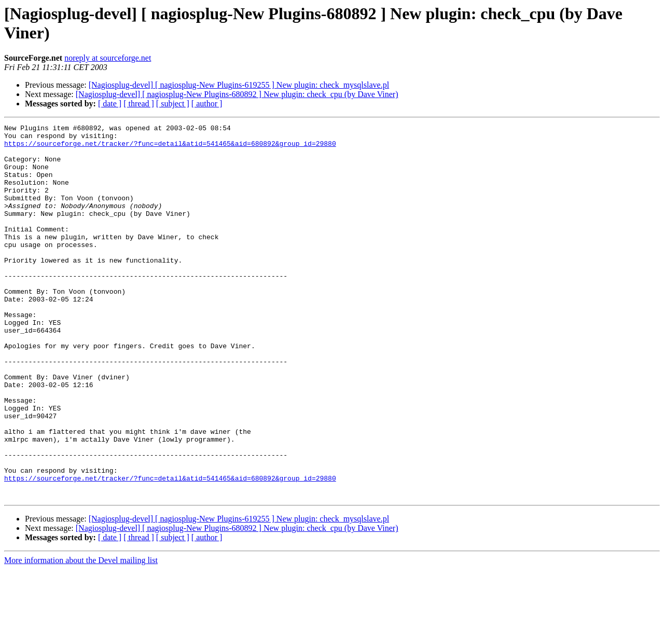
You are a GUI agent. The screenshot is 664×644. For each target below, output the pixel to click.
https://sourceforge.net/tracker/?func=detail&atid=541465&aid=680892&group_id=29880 (170, 148)
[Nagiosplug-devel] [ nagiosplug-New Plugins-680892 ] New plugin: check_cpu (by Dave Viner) (237, 94)
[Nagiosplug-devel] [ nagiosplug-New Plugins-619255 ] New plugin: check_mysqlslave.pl (239, 85)
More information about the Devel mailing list (81, 635)
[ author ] (207, 104)
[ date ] (110, 104)
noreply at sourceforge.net (108, 58)
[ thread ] (139, 104)
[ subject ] (173, 104)
